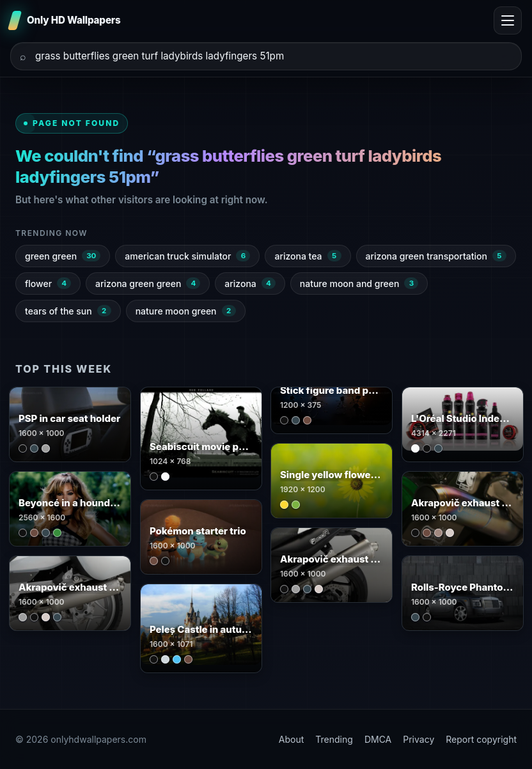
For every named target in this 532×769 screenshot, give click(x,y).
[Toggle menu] (508, 20)
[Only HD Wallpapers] (66, 20)
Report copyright (481, 739)
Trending (334, 739)
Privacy (419, 739)
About (291, 739)
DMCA (378, 739)
